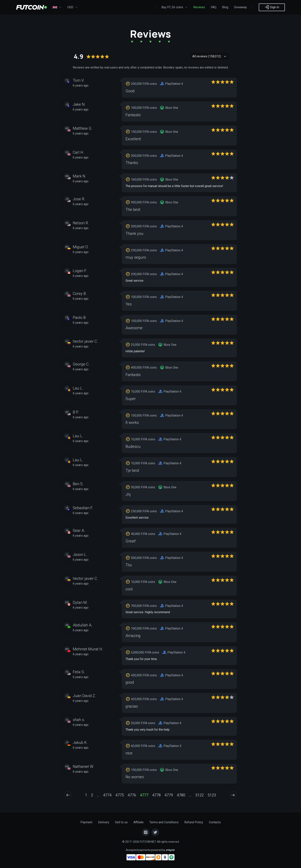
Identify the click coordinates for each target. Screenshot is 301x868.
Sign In (272, 7)
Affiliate (139, 822)
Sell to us (121, 822)
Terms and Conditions (164, 822)
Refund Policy (194, 822)
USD (73, 7)
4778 (156, 795)
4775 (120, 795)
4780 (181, 795)
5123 (212, 795)
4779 (169, 795)
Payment (86, 822)
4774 (107, 795)
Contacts (215, 822)
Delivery (104, 822)
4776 (132, 795)
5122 (199, 795)
